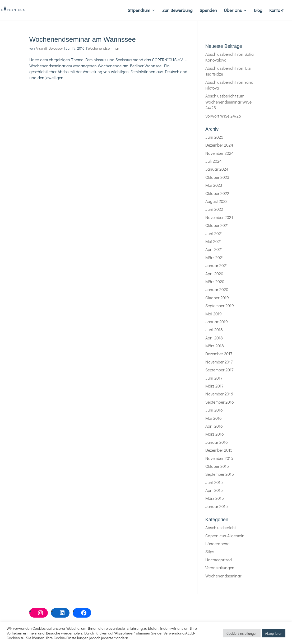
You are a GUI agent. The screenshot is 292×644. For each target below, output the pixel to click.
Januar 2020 (217, 289)
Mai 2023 (214, 185)
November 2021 (219, 217)
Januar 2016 (217, 442)
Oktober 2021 (217, 225)
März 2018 (215, 346)
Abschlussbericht (221, 527)
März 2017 (214, 386)
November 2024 (219, 153)
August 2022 (216, 201)
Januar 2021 (217, 265)
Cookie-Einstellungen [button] (242, 633)
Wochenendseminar (103, 48)
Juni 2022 (214, 209)
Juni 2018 (214, 330)
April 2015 (214, 490)
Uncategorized (219, 560)
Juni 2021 (214, 233)
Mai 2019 (214, 314)
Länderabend (217, 543)
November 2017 (219, 362)
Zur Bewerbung (177, 11)
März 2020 (215, 281)
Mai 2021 (214, 241)
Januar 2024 (217, 169)
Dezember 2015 (219, 450)
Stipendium (139, 11)
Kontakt (276, 11)
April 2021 (214, 249)
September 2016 (220, 402)
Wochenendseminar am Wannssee (83, 39)
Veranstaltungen (220, 568)
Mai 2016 (214, 418)
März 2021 (215, 257)
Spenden (208, 11)
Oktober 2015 (217, 466)
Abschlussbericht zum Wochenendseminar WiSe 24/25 (228, 102)
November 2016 (219, 394)
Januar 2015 (217, 506)
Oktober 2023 (217, 177)
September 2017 (219, 370)
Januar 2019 (217, 322)
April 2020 (214, 274)
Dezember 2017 (219, 354)
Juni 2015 (214, 482)
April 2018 (214, 338)
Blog (258, 11)
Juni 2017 (214, 378)
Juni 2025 (214, 137)
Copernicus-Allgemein (225, 536)
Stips (210, 551)
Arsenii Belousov (49, 48)
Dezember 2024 (219, 145)
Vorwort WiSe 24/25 (223, 116)
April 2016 (214, 426)
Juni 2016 (214, 410)
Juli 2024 (214, 161)
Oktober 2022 (217, 193)
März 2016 (215, 434)
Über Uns (233, 11)
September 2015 (220, 474)
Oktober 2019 (217, 298)
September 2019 (220, 305)
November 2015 (219, 458)
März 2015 (215, 498)
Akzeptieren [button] (274, 633)
